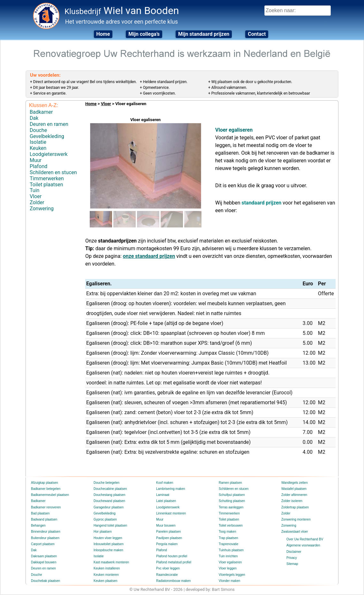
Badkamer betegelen (46, 489)
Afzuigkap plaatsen (45, 483)
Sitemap (292, 564)
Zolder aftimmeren (294, 495)
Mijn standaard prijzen (204, 34)
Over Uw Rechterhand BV (305, 539)
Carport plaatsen (43, 544)
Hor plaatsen (103, 532)
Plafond (38, 166)
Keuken (38, 148)
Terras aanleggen (231, 507)
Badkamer (41, 112)
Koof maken (165, 483)
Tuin (34, 190)
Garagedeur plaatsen (109, 507)
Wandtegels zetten (294, 483)
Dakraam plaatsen (44, 556)
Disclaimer (294, 552)
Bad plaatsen (40, 513)
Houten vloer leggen (108, 538)
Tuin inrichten (228, 556)
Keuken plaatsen (106, 581)
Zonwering (42, 209)
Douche (38, 130)
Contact (257, 34)
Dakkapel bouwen (44, 562)
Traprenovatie (228, 544)
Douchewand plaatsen (109, 501)
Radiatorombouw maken (173, 581)
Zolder (37, 202)
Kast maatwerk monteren (111, 562)
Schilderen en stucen (53, 172)
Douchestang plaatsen (110, 495)
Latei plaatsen (166, 501)
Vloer (36, 196)
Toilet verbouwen (231, 525)
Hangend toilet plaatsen (110, 525)
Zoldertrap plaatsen (295, 507)
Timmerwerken (47, 178)
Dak (34, 118)
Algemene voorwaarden (303, 545)
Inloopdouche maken (108, 550)
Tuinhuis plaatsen (231, 550)
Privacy (292, 558)
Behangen (38, 525)
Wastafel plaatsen (294, 489)
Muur (36, 160)
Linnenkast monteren (171, 513)
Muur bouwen (166, 525)
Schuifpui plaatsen (232, 495)
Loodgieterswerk (49, 154)
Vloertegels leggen (232, 575)
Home (103, 34)
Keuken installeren (107, 568)
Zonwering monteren (296, 519)
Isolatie (38, 142)
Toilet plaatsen (46, 185)
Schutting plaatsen (232, 501)
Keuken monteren (106, 575)
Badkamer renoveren (46, 507)
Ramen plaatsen (230, 483)
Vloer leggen (228, 568)
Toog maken (227, 532)
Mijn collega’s (144, 34)
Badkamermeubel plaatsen (50, 495)
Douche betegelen (106, 483)
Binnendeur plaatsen (46, 532)
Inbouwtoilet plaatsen (109, 544)
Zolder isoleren (292, 501)
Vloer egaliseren (230, 562)
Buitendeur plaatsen (45, 538)
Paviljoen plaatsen (169, 538)
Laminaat (163, 495)
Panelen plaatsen (168, 532)
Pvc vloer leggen (168, 568)
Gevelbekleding (47, 136)
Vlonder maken (229, 581)
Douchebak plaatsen (45, 581)
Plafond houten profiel (172, 556)
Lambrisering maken (171, 489)
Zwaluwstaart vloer (295, 532)
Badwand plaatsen (44, 519)
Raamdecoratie (167, 575)
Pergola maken (167, 544)
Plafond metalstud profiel (174, 562)
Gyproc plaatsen (105, 519)
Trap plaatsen (228, 538)
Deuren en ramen (49, 124)
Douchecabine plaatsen (110, 489)
